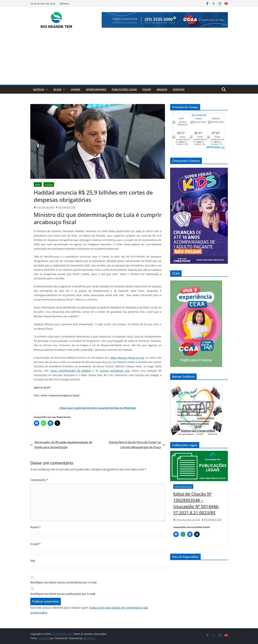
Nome (36, 527)
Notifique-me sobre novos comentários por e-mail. (64, 582)
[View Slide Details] (165, 20)
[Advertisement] (129, 59)
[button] (46, 89)
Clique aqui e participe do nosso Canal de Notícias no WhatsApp (98, 408)
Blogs (58, 89)
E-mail (35, 544)
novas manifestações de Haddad (71, 371)
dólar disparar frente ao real (127, 358)
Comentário (39, 480)
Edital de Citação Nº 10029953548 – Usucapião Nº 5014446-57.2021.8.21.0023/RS (196, 503)
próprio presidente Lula (115, 371)
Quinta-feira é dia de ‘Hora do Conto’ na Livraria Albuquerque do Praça (137, 445)
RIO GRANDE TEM (67, 207)
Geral (38, 184)
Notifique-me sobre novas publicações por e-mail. (63, 594)
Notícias (39, 89)
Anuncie (162, 89)
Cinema (76, 89)
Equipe (147, 89)
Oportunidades (96, 89)
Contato (179, 89)
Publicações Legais (124, 89)
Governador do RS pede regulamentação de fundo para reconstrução (61, 445)
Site (33, 561)
